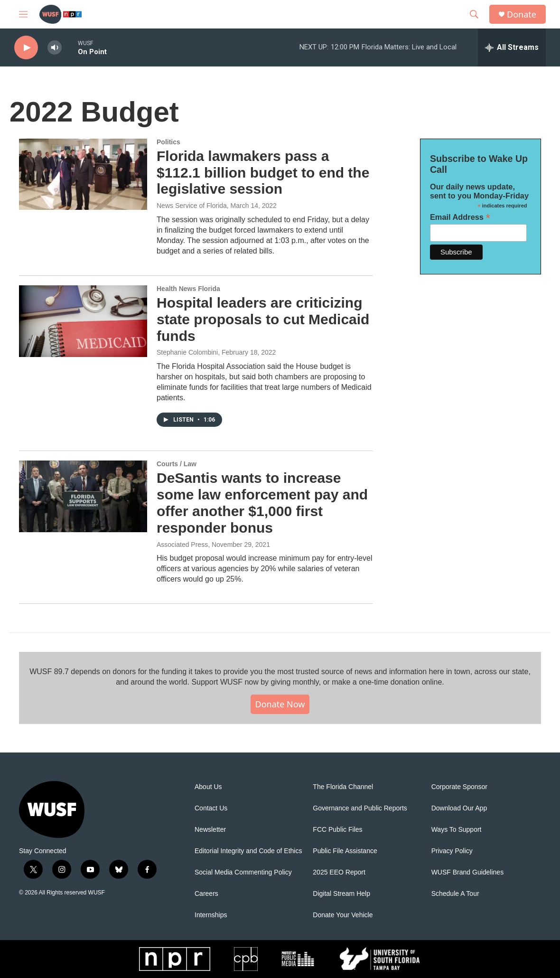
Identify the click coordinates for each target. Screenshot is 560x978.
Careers (206, 894)
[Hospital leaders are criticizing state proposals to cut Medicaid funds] (83, 321)
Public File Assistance (345, 851)
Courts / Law (177, 464)
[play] (26, 48)
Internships (211, 915)
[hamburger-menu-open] (23, 14)
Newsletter (210, 830)
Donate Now (280, 704)
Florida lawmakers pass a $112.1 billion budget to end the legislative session (263, 173)
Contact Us (211, 808)
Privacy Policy (452, 851)
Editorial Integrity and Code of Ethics (248, 851)
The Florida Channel (343, 787)
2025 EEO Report (339, 872)
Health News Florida (188, 289)
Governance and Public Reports (360, 808)
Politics (168, 142)
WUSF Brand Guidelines (468, 872)
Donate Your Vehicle (343, 915)
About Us (208, 787)
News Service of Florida (192, 206)
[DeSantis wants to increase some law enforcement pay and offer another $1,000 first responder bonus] (83, 496)
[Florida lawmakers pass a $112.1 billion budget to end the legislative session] (83, 174)
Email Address (460, 217)
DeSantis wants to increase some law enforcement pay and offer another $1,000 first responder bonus (262, 503)
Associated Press (182, 545)
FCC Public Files (337, 830)
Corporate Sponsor (459, 787)
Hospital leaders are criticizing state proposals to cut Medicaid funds (263, 319)
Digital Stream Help (341, 894)
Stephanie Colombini (187, 352)
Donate (522, 14)
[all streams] (512, 47)
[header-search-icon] (474, 14)
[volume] (55, 48)
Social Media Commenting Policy (243, 872)
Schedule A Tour (455, 894)
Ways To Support (457, 830)
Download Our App (459, 808)
